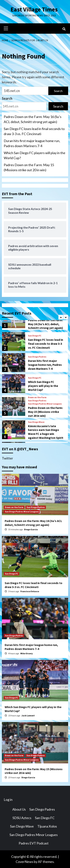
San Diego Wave (36, 422)
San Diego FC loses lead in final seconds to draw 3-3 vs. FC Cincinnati (34, 131)
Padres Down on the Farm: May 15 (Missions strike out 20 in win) (29, 167)
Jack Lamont (28, 715)
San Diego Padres (37, 357)
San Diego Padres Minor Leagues (45, 404)
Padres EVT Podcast (34, 843)
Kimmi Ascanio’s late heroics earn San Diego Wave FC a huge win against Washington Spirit (46, 432)
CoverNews (24, 862)
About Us (19, 809)
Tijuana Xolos (47, 826)
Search (7, 98)
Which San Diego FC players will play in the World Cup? (35, 155)
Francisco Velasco (30, 591)
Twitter (7, 458)
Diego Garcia (31, 529)
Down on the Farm (37, 397)
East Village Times (34, 9)
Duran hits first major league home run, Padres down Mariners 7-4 (32, 143)
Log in (8, 800)
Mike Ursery (27, 653)
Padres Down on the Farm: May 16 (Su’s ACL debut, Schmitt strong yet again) (33, 119)
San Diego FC (35, 336)
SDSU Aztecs (22, 818)
